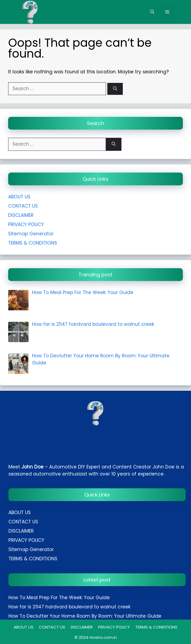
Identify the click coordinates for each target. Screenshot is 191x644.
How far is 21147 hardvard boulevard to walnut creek (69, 607)
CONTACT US (23, 206)
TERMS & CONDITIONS (33, 243)
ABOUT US (19, 197)
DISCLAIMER (21, 215)
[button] (152, 12)
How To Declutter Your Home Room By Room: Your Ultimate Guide (85, 616)
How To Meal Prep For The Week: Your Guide (59, 598)
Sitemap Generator (31, 234)
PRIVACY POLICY (26, 224)
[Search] (115, 89)
